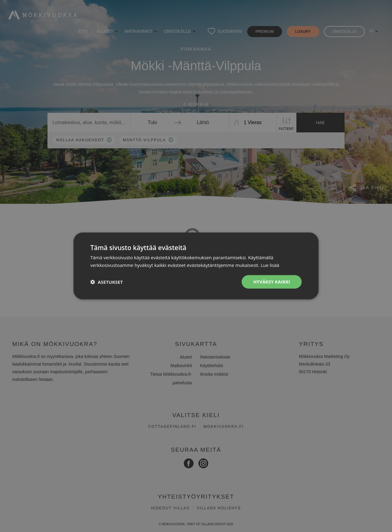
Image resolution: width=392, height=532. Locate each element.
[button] (107, 282)
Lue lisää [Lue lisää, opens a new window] (270, 265)
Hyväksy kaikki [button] (272, 282)
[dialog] (196, 266)
